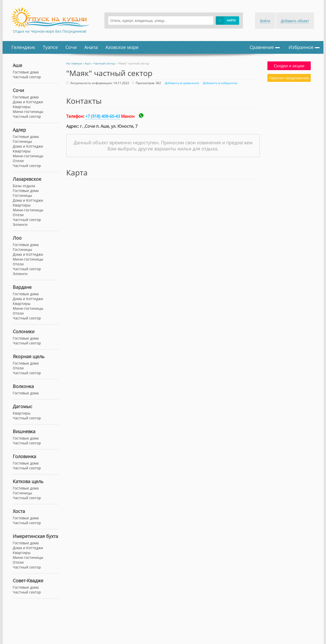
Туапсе (50, 47)
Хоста (19, 511)
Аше (17, 65)
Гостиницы (22, 141)
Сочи (71, 47)
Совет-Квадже (28, 581)
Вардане (22, 287)
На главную (74, 63)
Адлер (19, 130)
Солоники (24, 331)
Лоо (17, 238)
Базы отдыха (24, 186)
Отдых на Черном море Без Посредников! (50, 31)
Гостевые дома (26, 97)
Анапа (91, 47)
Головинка (24, 456)
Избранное (304, 47)
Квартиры (22, 107)
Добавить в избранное (220, 83)
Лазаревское (27, 179)
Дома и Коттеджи (28, 102)
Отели (18, 161)
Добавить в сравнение (181, 83)
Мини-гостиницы (28, 112)
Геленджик (23, 47)
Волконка (23, 386)
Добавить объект (295, 21)
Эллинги (20, 224)
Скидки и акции (289, 66)
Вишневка (24, 431)
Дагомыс (23, 406)
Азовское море (122, 47)
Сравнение (265, 47)
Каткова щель (28, 481)
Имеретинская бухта (35, 536)
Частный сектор (27, 116)
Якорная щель (29, 356)
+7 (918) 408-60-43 (103, 116)
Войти (265, 21)
